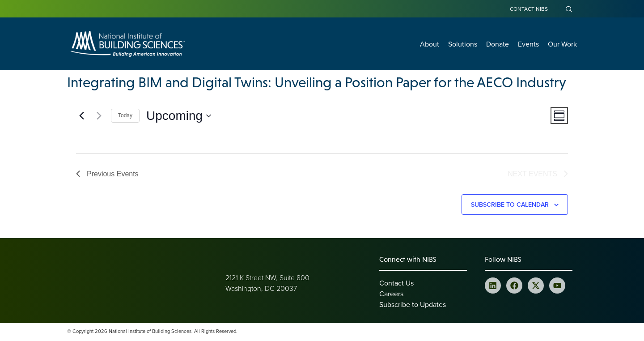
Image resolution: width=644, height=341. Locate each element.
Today (125, 115)
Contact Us (396, 284)
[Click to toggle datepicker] (179, 116)
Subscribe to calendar (510, 206)
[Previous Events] (81, 116)
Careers (391, 295)
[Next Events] (99, 116)
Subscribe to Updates (413, 306)
